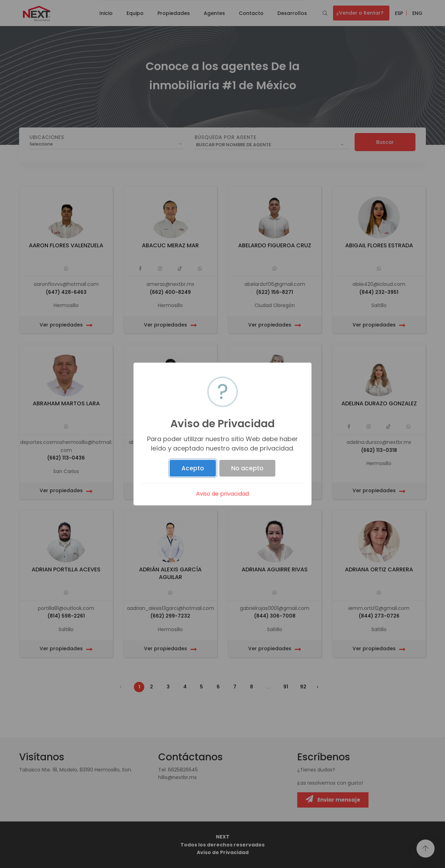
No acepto (247, 468)
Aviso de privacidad (222, 494)
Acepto (193, 468)
